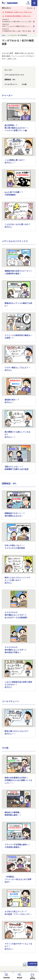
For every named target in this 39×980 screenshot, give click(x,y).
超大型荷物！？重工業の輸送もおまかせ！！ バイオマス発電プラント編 (17, 128)
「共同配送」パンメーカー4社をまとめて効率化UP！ (18, 879)
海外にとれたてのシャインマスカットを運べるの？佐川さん (17, 580)
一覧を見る (31, 8)
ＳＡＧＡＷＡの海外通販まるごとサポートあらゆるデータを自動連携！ (17, 615)
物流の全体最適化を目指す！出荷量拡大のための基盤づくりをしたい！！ (18, 780)
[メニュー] (34, 3)
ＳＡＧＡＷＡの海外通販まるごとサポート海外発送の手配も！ (16, 650)
